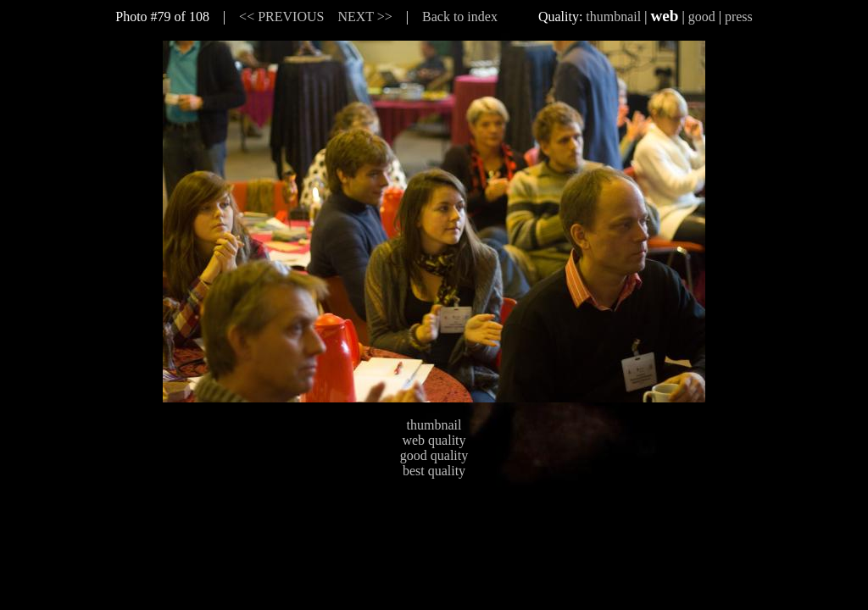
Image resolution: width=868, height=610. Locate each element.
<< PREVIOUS (281, 17)
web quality (434, 440)
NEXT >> (364, 17)
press (739, 17)
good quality (434, 455)
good (702, 17)
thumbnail (613, 17)
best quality (434, 471)
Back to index (460, 17)
